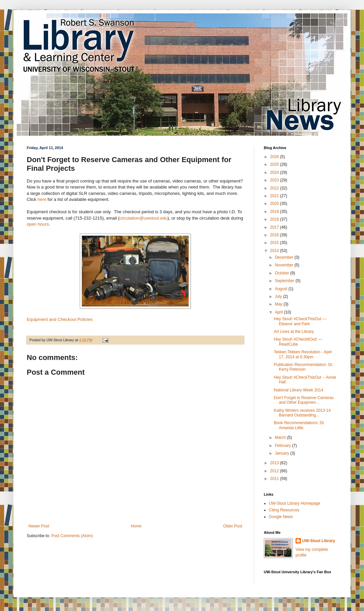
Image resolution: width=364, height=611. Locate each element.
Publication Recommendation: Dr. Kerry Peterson (304, 367)
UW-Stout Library (319, 541)
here (42, 199)
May (279, 304)
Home (136, 526)
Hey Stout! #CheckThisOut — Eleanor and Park (300, 321)
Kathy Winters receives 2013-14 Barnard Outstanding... (302, 413)
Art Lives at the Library (294, 332)
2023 (275, 180)
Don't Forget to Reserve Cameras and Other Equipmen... (304, 400)
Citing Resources (284, 510)
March (281, 438)
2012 (275, 471)
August (282, 289)
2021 (275, 196)
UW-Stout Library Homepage (295, 503)
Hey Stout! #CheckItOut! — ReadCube (298, 342)
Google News (281, 517)
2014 (275, 251)
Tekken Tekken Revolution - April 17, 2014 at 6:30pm (303, 354)
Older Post (233, 526)
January (283, 453)
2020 (275, 204)
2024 (275, 172)
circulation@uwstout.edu (144, 218)
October (283, 273)
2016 (275, 235)
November (285, 265)
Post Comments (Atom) (72, 536)
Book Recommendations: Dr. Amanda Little (299, 425)
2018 (275, 219)
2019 (275, 212)
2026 (275, 157)
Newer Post (39, 526)
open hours (38, 224)
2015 (275, 243)
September (285, 281)
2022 (275, 188)
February (283, 446)
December (285, 257)
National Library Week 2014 (299, 390)
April (279, 312)
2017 (275, 227)
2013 (275, 463)
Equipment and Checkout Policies (60, 319)
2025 (275, 164)
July (279, 296)
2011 (275, 479)
